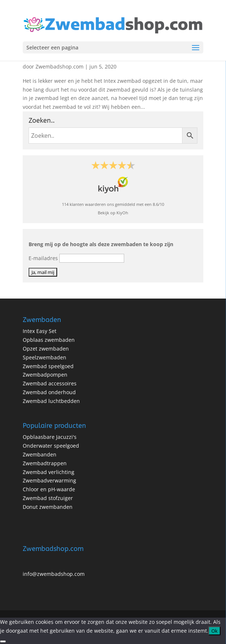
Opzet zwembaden (46, 349)
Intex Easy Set (40, 331)
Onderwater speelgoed (51, 446)
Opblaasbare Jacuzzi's (50, 437)
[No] (3, 641)
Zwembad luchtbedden (51, 401)
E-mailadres (43, 258)
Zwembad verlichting (49, 472)
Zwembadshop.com (60, 66)
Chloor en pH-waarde (49, 489)
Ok (214, 631)
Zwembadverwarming (49, 480)
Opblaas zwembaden (49, 340)
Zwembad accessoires (50, 383)
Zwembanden (40, 454)
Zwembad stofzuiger (48, 498)
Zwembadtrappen (45, 463)
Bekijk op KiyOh (113, 213)
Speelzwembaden (45, 357)
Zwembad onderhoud (49, 392)
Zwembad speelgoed (48, 366)
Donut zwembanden (48, 507)
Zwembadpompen (45, 375)
